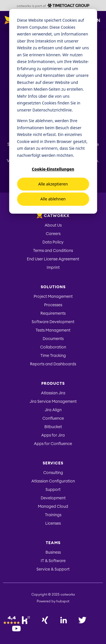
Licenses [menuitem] (53, 524)
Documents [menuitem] (53, 339)
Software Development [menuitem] (53, 322)
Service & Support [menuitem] (53, 569)
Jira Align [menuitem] (53, 410)
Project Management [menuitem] (53, 297)
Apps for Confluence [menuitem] (53, 444)
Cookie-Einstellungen (53, 169)
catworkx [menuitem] (53, 216)
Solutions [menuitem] (53, 287)
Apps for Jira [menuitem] (53, 435)
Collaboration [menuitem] (53, 347)
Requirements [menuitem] (53, 314)
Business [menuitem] (53, 553)
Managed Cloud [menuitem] (53, 507)
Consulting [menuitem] (53, 473)
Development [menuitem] (53, 498)
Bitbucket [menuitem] (53, 427)
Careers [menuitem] (53, 234)
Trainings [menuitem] (53, 515)
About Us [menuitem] (53, 225)
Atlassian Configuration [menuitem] (53, 481)
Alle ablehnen (53, 199)
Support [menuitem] (53, 490)
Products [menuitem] (53, 384)
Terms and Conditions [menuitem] (53, 251)
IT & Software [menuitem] (53, 561)
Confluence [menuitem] (53, 419)
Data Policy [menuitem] (53, 242)
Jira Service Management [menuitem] (53, 402)
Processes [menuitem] (53, 305)
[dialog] (53, 111)
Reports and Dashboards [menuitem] (53, 364)
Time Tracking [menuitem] (53, 356)
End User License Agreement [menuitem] (53, 259)
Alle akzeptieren (53, 184)
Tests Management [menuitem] (53, 330)
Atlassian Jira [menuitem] (53, 393)
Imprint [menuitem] (53, 268)
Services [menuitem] (53, 463)
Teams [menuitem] (53, 543)
